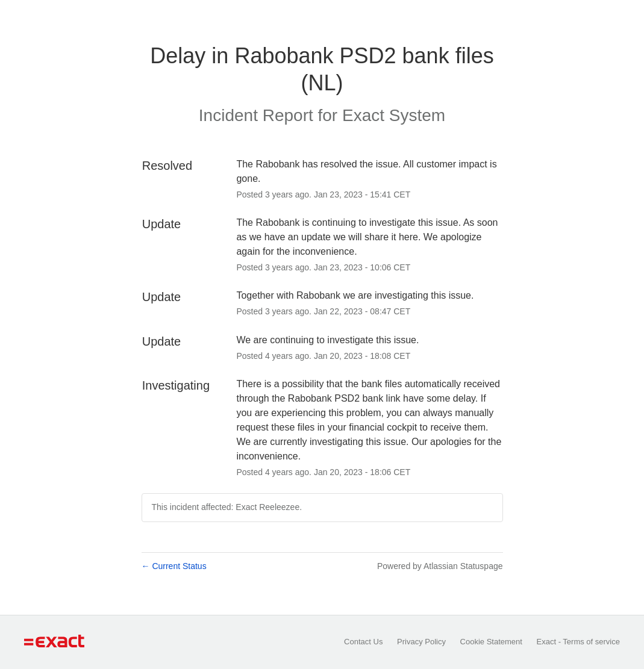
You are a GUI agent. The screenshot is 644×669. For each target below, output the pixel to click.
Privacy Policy (421, 642)
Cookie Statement (491, 642)
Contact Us (363, 642)
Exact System (394, 115)
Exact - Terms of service (578, 642)
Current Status (174, 566)
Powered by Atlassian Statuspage (440, 566)
